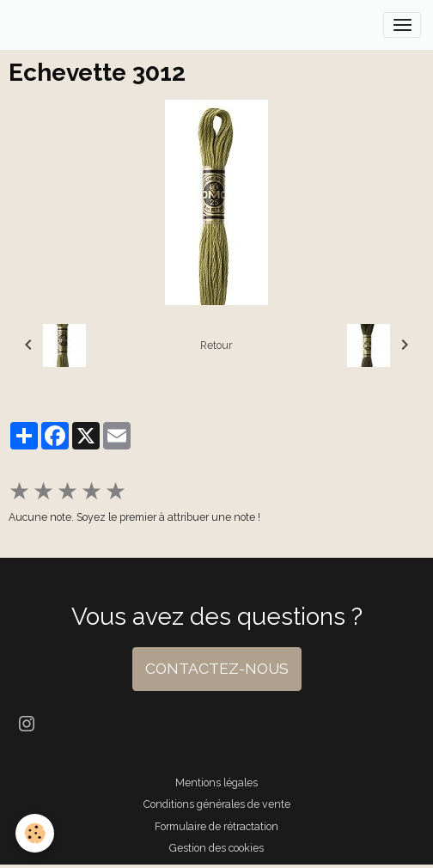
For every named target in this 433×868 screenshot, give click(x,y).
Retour (216, 345)
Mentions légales (216, 782)
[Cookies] (35, 833)
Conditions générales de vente (217, 804)
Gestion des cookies (216, 848)
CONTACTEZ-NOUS (217, 669)
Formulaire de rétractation (216, 826)
